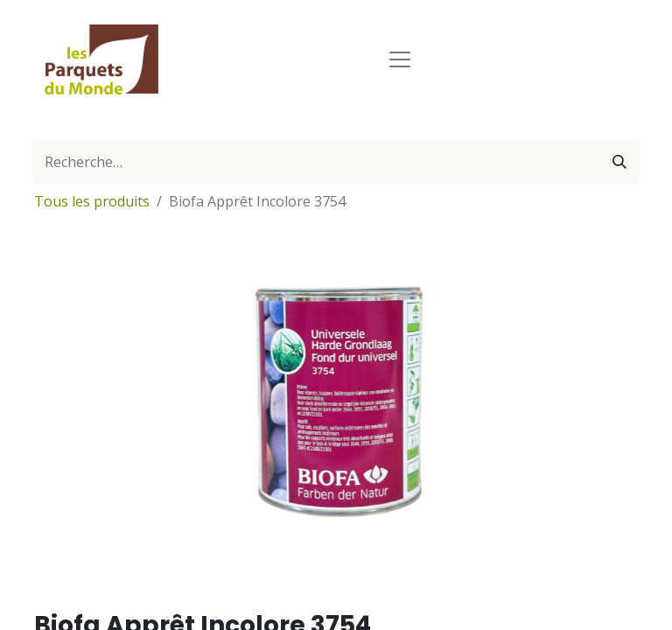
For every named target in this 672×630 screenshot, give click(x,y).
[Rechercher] (619, 162)
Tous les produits (92, 201)
